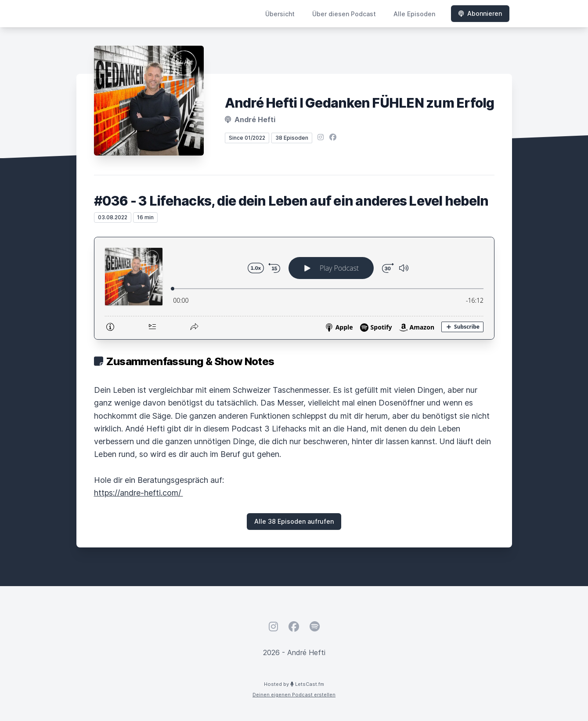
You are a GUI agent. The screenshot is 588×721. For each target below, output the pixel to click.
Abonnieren (480, 13)
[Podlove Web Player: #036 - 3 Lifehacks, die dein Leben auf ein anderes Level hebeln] (294, 288)
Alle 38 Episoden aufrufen (294, 521)
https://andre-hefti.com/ (139, 493)
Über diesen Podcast (344, 14)
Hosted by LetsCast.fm (294, 684)
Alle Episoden (414, 14)
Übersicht (280, 14)
